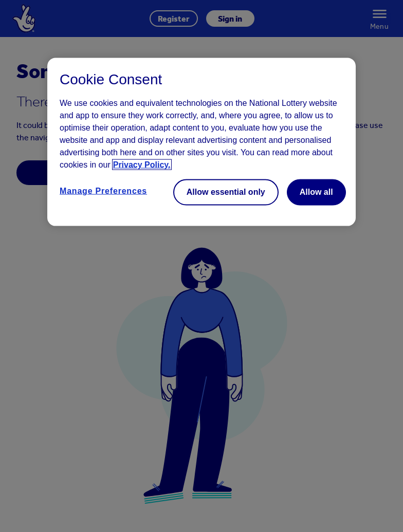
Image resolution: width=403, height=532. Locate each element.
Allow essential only (226, 192)
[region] (201, 142)
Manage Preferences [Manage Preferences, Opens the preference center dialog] (103, 191)
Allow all (316, 192)
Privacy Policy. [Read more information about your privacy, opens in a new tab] (142, 165)
